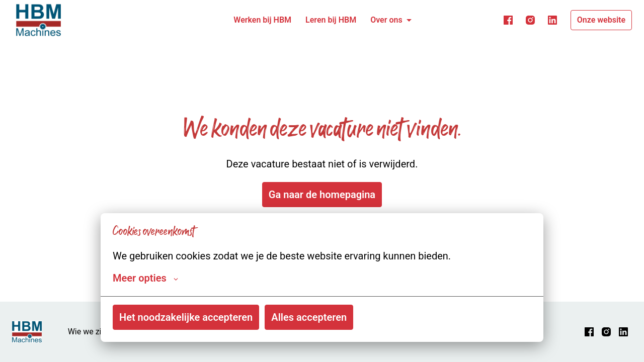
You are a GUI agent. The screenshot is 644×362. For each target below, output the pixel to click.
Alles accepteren (309, 317)
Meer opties (145, 278)
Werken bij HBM (262, 20)
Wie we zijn (88, 332)
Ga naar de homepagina (322, 195)
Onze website (601, 20)
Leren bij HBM (331, 20)
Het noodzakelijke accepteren (186, 317)
